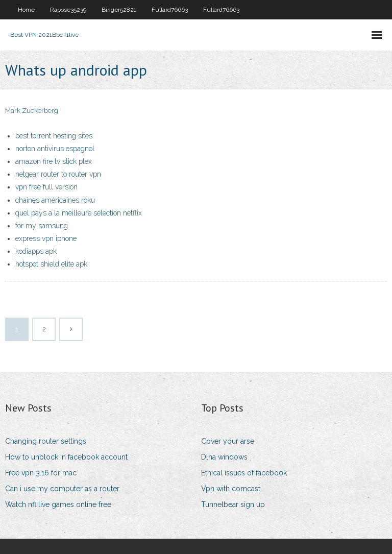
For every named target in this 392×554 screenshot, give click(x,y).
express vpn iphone (46, 238)
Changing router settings (46, 441)
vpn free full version (46, 187)
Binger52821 (119, 10)
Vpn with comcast (231, 489)
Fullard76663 (170, 10)
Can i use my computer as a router (62, 489)
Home (26, 10)
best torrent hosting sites (54, 136)
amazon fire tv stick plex (54, 161)
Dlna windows (224, 457)
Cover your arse (228, 441)
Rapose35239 (68, 10)
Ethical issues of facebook (244, 473)
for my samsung (42, 226)
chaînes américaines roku (55, 200)
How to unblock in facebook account (66, 457)
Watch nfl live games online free (58, 504)
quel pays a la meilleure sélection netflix (79, 213)
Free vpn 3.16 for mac (41, 473)
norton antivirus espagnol (55, 149)
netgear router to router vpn (58, 174)
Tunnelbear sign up (233, 504)
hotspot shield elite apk (51, 264)
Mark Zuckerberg (32, 111)
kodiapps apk (36, 251)
